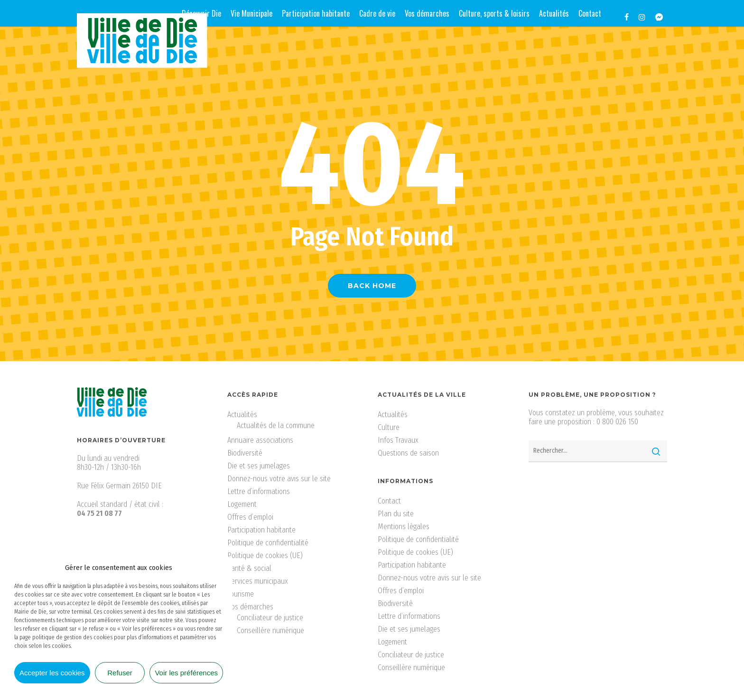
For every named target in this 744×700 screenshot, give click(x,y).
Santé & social (249, 568)
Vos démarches (250, 607)
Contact (389, 501)
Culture (389, 427)
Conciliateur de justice (270, 618)
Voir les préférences (186, 673)
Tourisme (241, 594)
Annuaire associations (260, 440)
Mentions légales (404, 527)
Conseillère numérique (270, 630)
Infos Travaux (398, 440)
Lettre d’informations (259, 491)
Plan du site (396, 514)
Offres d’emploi (250, 517)
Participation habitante (261, 530)
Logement (242, 504)
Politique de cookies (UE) (265, 555)
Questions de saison (408, 453)
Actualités (242, 415)
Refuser (120, 673)
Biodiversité (245, 453)
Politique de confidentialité (268, 543)
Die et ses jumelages (259, 466)
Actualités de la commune (276, 425)
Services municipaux (258, 581)
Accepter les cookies (52, 673)
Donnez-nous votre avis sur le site (279, 479)
